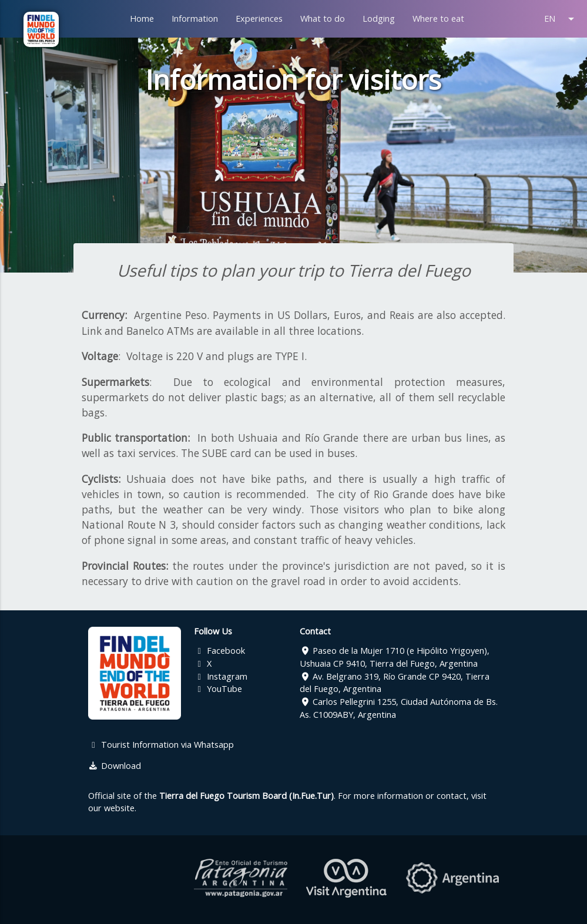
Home (142, 19)
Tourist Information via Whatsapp (161, 745)
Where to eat (438, 19)
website (119, 808)
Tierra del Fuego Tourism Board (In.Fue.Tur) (246, 796)
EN (561, 19)
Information (195, 19)
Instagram (221, 676)
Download (115, 766)
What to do (323, 19)
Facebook (219, 651)
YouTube (218, 689)
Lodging (379, 19)
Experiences (259, 19)
